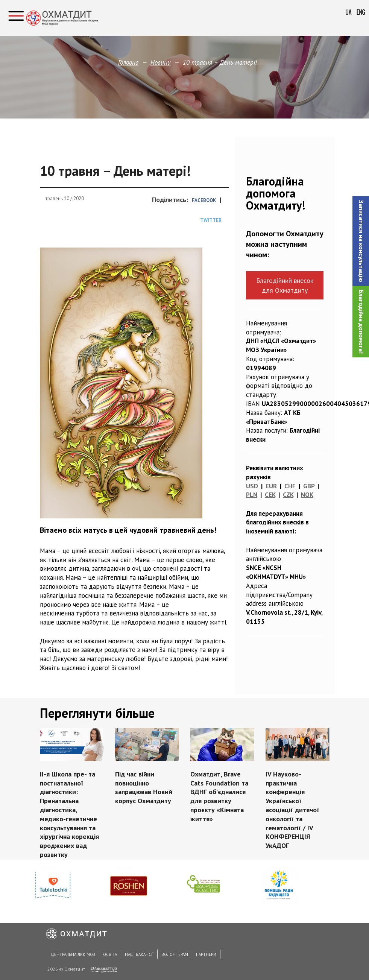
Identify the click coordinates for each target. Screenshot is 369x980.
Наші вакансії (139, 954)
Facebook (204, 200)
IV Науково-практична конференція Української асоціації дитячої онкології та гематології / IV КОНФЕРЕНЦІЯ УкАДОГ (292, 810)
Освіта (110, 954)
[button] (361, 241)
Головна (128, 62)
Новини (161, 62)
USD (252, 486)
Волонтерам (175, 954)
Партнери (206, 954)
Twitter (211, 220)
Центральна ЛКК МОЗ (73, 954)
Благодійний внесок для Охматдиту (285, 285)
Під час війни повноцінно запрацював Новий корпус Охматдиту (144, 787)
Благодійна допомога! (361, 322)
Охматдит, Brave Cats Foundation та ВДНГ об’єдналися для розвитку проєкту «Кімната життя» (219, 796)
